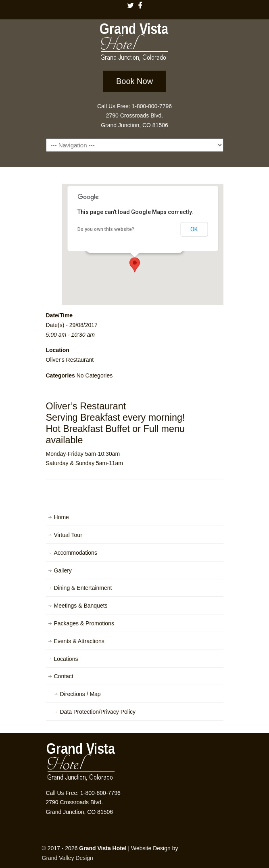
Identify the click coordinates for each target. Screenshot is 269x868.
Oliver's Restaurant (70, 360)
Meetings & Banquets (81, 606)
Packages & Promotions (84, 623)
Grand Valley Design (68, 858)
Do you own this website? (106, 229)
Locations (66, 659)
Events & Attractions (79, 641)
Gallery (63, 570)
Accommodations (76, 553)
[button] (135, 265)
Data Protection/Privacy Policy (98, 712)
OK (194, 229)
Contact (64, 676)
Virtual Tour (68, 535)
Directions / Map (80, 694)
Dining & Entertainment (83, 588)
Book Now (134, 81)
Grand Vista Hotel (135, 44)
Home (62, 517)
